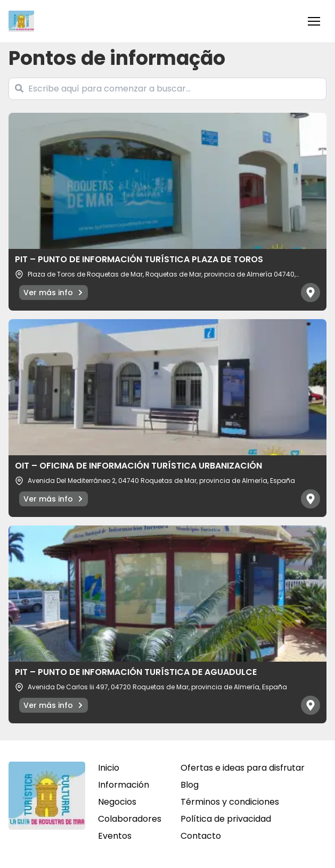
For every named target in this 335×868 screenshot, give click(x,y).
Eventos (115, 836)
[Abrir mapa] (311, 293)
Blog (190, 785)
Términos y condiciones (230, 802)
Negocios (117, 802)
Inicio (109, 768)
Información (124, 785)
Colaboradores (130, 819)
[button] (314, 21)
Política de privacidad (226, 819)
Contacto (201, 836)
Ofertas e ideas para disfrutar (243, 768)
